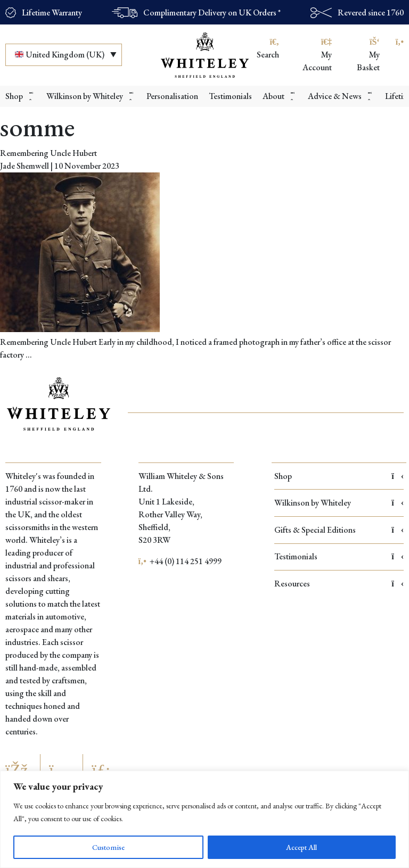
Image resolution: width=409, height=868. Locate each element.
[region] (204, 819)
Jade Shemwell (24, 166)
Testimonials (339, 556)
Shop (339, 476)
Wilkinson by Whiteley (339, 503)
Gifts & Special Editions (339, 530)
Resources (339, 584)
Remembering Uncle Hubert (48, 153)
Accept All (301, 847)
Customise (108, 847)
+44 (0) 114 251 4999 (180, 561)
